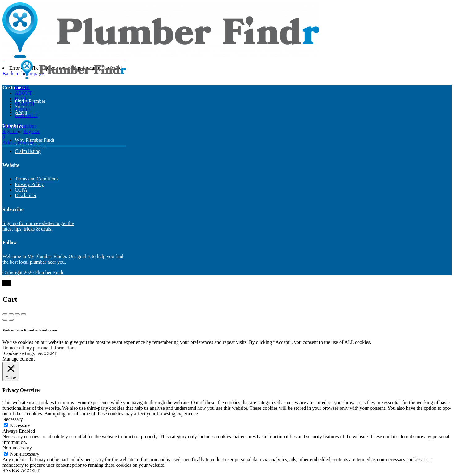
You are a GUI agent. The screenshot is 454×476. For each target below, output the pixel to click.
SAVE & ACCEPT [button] (21, 471)
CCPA (21, 190)
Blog (22, 99)
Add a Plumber (19, 126)
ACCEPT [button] (47, 353)
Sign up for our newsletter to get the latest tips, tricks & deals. (38, 226)
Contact (26, 115)
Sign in (10, 131)
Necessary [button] (13, 419)
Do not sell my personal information (38, 348)
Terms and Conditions (37, 179)
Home (22, 87)
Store (23, 110)
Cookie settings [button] (19, 353)
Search (25, 104)
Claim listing (28, 151)
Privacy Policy (29, 184)
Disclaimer (26, 195)
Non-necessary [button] (17, 448)
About (23, 93)
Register (31, 131)
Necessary (20, 425)
